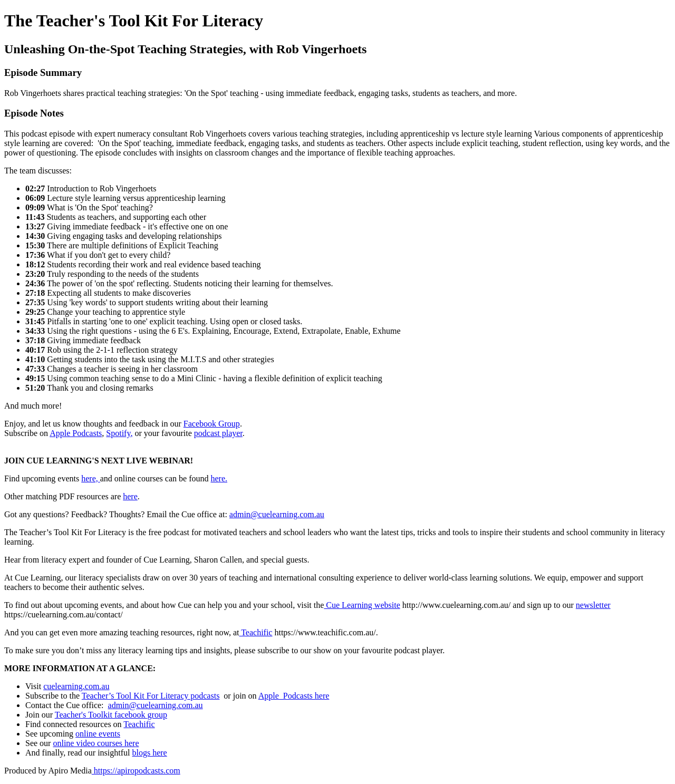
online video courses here (96, 743)
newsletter (593, 605)
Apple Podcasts (76, 433)
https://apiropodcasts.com (136, 771)
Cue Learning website (362, 605)
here (130, 496)
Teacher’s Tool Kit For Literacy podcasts (151, 696)
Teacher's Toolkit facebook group (111, 715)
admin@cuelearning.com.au (277, 514)
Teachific (255, 632)
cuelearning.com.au (76, 686)
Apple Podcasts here (294, 696)
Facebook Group (212, 424)
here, (91, 478)
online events (98, 734)
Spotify (118, 433)
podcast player (218, 433)
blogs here (149, 753)
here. (219, 478)
